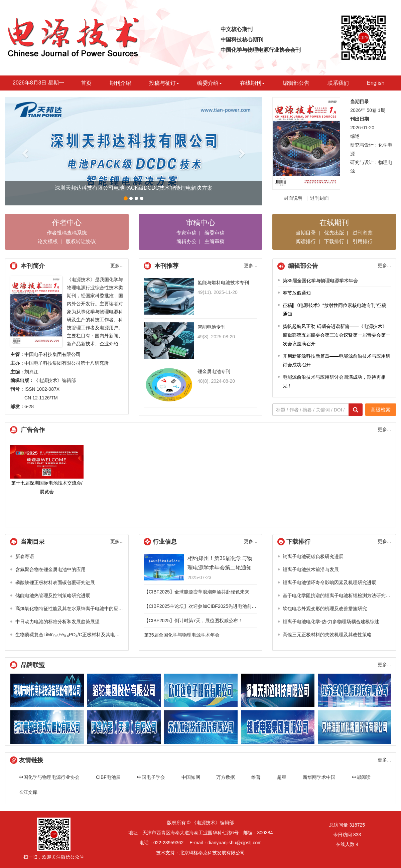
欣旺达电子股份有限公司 (201, 690)
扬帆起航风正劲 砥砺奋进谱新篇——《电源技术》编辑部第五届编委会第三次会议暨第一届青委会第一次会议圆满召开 (337, 335)
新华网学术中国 (319, 777)
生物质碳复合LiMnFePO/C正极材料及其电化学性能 (75, 635)
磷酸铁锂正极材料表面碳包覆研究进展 (55, 582)
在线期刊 (252, 83)
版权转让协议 (81, 241)
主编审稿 (215, 241)
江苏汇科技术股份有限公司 (201, 727)
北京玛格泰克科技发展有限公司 (212, 853)
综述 (355, 136)
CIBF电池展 (108, 777)
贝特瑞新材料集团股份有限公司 (355, 727)
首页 (86, 83)
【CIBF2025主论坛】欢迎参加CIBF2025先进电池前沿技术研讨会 (212, 606)
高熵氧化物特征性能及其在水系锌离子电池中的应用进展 (74, 609)
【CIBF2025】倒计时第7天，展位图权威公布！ (193, 621)
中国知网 (191, 777)
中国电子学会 (151, 777)
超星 (282, 777)
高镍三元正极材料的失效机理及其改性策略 (327, 635)
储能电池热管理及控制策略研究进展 (53, 595)
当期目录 (306, 233)
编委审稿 (215, 233)
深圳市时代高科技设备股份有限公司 (47, 690)
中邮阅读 (361, 777)
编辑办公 (186, 241)
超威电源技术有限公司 (278, 727)
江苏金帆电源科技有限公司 (355, 690)
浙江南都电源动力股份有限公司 (47, 727)
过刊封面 (319, 198)
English (376, 83)
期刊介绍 (120, 83)
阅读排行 (306, 241)
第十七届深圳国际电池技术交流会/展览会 (47, 470)
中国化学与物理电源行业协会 (49, 777)
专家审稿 (186, 233)
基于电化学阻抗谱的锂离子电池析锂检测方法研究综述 (339, 595)
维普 (256, 777)
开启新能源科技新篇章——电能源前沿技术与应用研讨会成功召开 (337, 360)
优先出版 (334, 233)
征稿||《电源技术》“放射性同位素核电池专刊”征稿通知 (335, 310)
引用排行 (363, 241)
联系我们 (338, 83)
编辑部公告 (296, 83)
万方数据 (226, 777)
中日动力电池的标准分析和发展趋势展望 (57, 622)
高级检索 (381, 410)
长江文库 (28, 792)
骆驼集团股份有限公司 (124, 690)
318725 (357, 825)
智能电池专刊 (212, 327)
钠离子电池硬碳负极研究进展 (313, 556)
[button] (24, 151)
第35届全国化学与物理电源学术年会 (320, 281)
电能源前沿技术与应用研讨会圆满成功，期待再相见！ (334, 381)
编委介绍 (210, 83)
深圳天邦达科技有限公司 (278, 690)
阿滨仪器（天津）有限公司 (124, 727)
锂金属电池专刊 (214, 371)
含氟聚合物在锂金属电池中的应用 (50, 569)
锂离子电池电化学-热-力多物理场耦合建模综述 (331, 622)
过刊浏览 (363, 233)
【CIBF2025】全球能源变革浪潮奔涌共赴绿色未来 (197, 592)
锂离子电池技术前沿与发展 (311, 569)
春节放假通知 (297, 293)
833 (357, 835)
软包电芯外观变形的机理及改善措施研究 (325, 609)
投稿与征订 (164, 83)
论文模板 (48, 241)
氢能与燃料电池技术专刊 (223, 283)
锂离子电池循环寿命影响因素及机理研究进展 (329, 582)
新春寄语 (25, 556)
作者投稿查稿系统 (67, 233)
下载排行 (334, 241)
